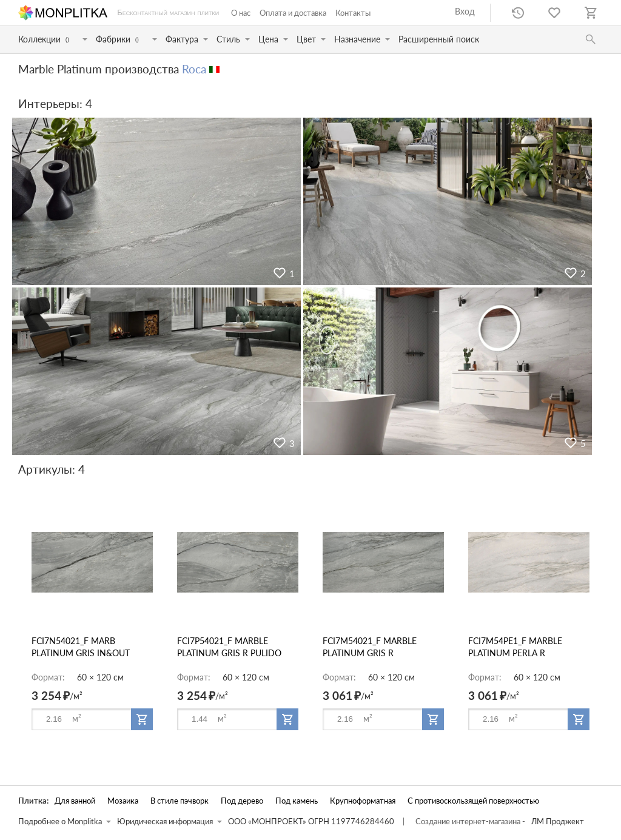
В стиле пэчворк (180, 801)
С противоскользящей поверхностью (473, 801)
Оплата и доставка (293, 13)
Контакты (353, 13)
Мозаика (123, 801)
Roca (194, 69)
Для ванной (75, 801)
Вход (465, 11)
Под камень (297, 801)
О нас (241, 13)
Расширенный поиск (439, 39)
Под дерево (242, 801)
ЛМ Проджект (558, 822)
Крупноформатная (363, 801)
